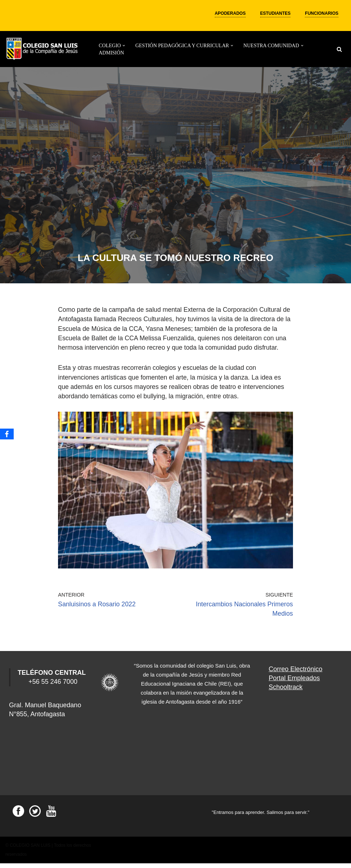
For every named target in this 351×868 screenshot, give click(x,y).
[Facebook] (7, 434)
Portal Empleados (294, 683)
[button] (124, 46)
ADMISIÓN (111, 53)
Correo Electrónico (296, 673)
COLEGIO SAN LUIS (30, 850)
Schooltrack (286, 692)
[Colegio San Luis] (43, 49)
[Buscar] (339, 49)
